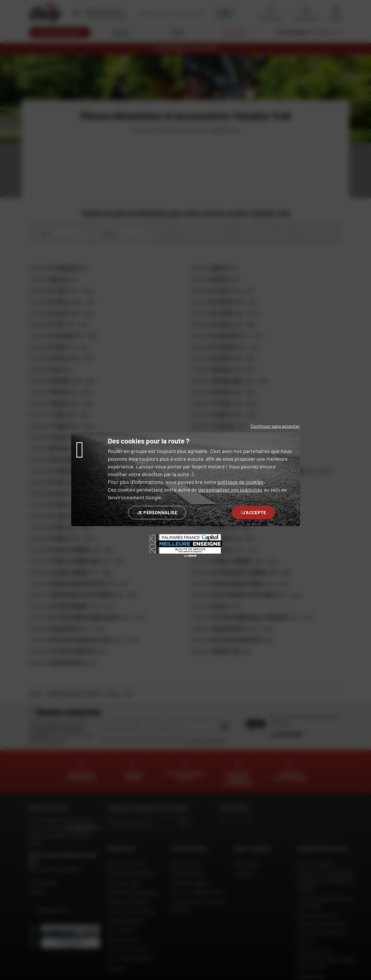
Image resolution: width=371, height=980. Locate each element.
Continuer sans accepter (275, 426)
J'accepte (253, 512)
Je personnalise (157, 512)
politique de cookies (240, 482)
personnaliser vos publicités (230, 490)
